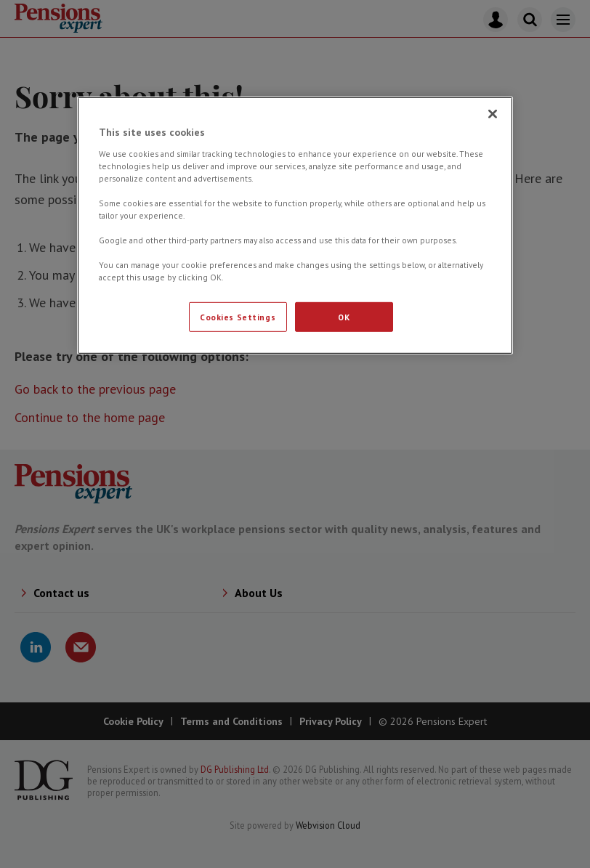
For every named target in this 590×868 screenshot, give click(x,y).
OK (344, 316)
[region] (295, 226)
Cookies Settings (238, 316)
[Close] (493, 114)
